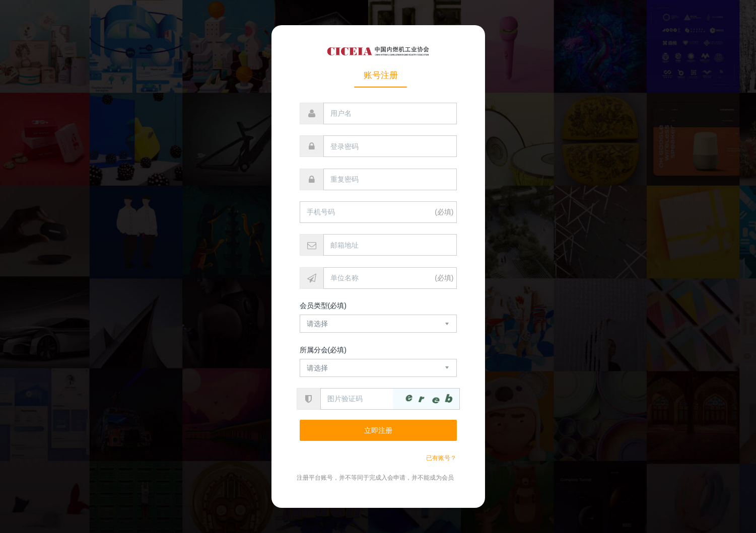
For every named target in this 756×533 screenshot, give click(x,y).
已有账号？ (441, 458)
